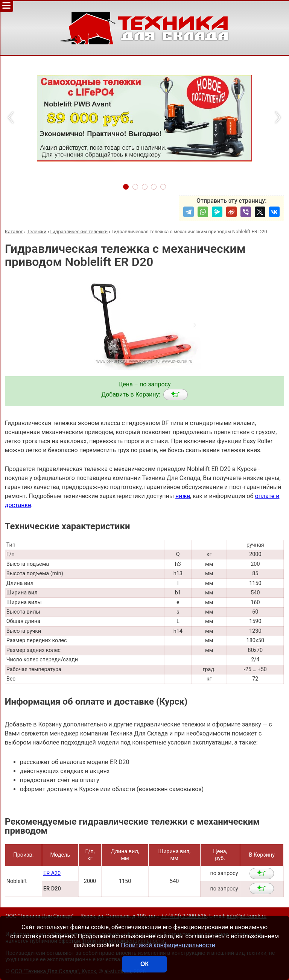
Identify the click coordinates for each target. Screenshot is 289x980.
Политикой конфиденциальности (168, 945)
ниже (183, 496)
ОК (144, 964)
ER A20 (52, 873)
